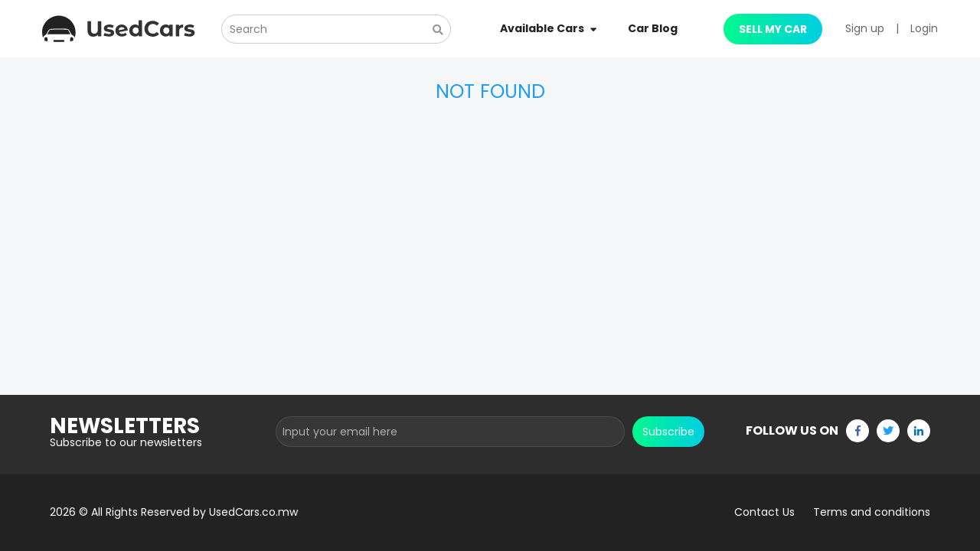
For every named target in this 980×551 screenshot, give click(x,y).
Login (924, 28)
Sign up (865, 28)
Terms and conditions (872, 512)
